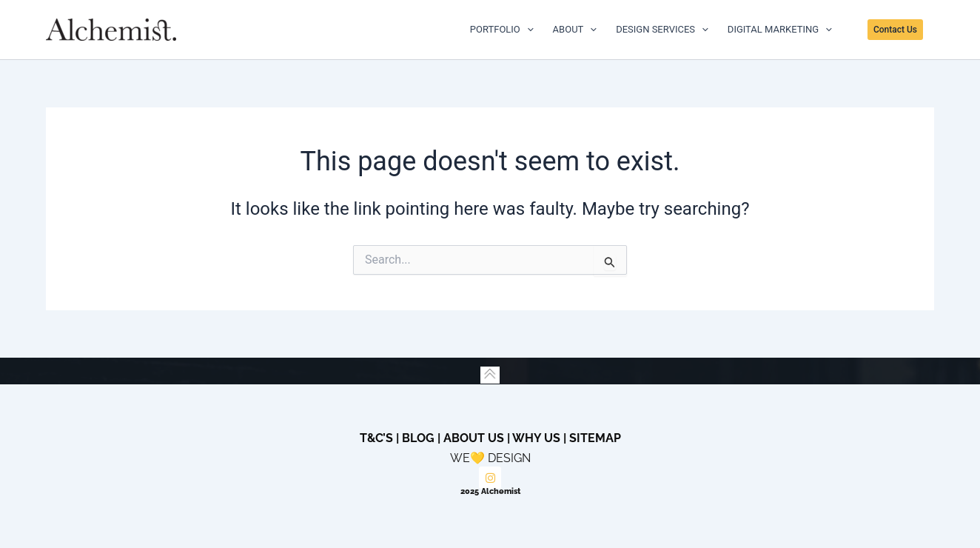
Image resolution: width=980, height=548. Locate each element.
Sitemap (595, 438)
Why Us (536, 438)
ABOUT (575, 30)
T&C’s (376, 438)
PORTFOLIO (502, 30)
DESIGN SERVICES (662, 30)
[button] (901, 30)
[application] (527, 30)
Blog (418, 438)
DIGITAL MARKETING (780, 30)
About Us (474, 438)
